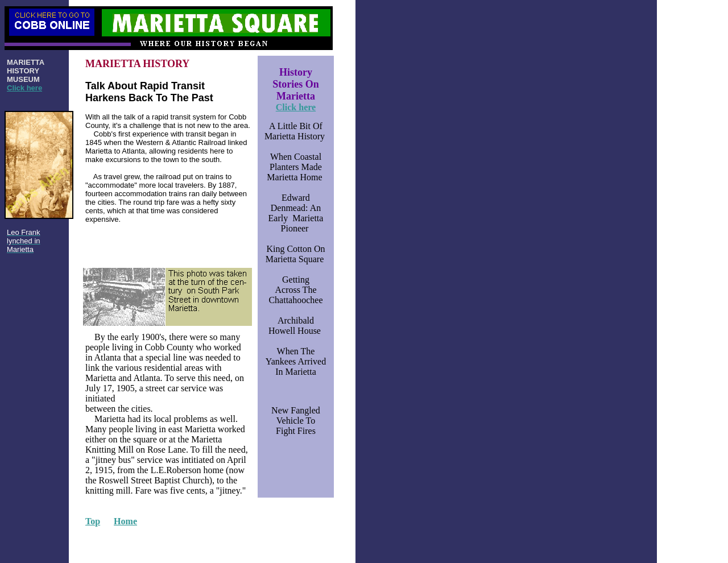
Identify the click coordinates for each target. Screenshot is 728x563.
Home (125, 521)
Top (93, 521)
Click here (24, 88)
